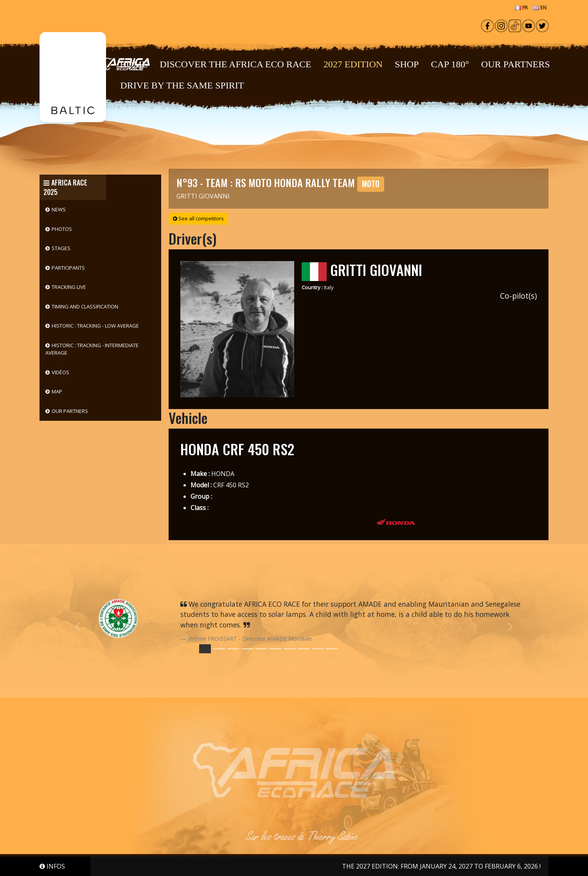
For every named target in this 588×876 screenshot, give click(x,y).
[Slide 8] (318, 649)
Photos (62, 229)
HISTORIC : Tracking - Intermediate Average (92, 349)
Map (57, 391)
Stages (61, 248)
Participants (68, 268)
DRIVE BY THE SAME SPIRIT (182, 85)
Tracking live (69, 287)
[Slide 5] (275, 649)
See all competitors (198, 218)
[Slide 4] (261, 649)
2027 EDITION (353, 64)
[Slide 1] (219, 649)
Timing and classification (85, 306)
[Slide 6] (290, 649)
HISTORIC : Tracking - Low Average (95, 326)
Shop (407, 64)
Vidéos (60, 372)
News (59, 209)
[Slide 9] (332, 649)
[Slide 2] (233, 649)
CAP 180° (450, 64)
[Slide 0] (205, 649)
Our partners (70, 411)
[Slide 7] (304, 649)
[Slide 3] (247, 649)
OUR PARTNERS (516, 64)
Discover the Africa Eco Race (236, 64)
